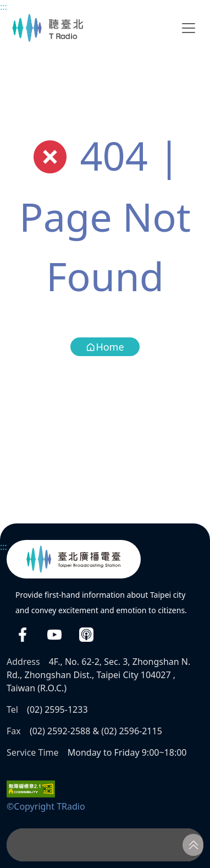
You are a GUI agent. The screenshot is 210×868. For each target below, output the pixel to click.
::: (4, 7)
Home (105, 347)
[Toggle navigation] (189, 28)
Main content (6, 6)
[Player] (105, 845)
